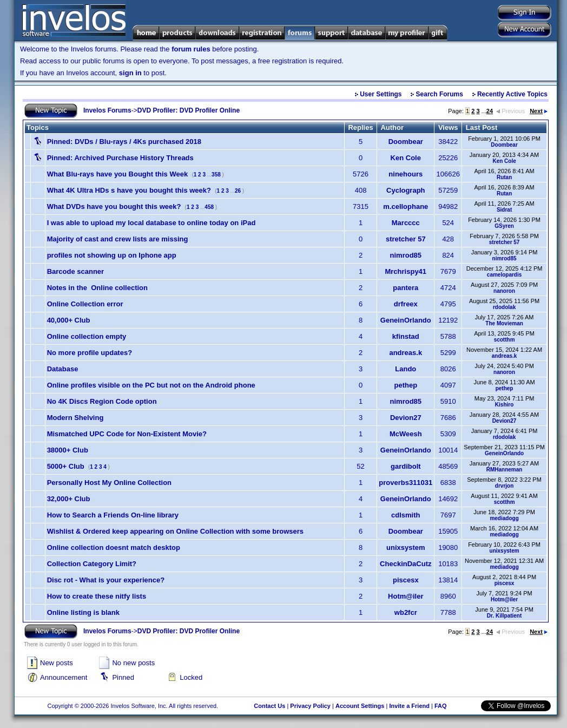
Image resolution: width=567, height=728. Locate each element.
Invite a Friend (409, 706)
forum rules (191, 49)
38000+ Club (68, 450)
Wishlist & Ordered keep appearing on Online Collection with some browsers (175, 531)
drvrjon (504, 486)
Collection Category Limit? (92, 564)
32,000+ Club (69, 499)
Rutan (504, 177)
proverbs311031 (406, 483)
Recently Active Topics (512, 94)
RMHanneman (505, 470)
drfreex (406, 304)
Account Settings (360, 706)
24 (490, 111)
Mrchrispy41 (406, 271)
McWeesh (406, 434)
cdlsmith (406, 515)
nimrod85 (406, 255)
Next (539, 111)
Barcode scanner (76, 271)
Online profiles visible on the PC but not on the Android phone (151, 385)
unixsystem (406, 547)
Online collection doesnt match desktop (114, 547)
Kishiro (504, 405)
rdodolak (504, 307)
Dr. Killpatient (504, 616)
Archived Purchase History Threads (120, 158)
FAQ (441, 706)
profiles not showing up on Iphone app (112, 255)
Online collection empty (87, 336)
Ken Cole (406, 158)
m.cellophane (406, 206)
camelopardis (504, 275)
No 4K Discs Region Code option (102, 401)
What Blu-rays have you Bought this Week (118, 174)
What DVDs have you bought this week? (114, 206)
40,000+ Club (69, 320)
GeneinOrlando (406, 320)
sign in (130, 73)
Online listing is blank (83, 612)
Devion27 (406, 418)
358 (216, 175)
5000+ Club (66, 466)
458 (209, 207)
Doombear (406, 142)
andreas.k (406, 353)
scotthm (505, 340)
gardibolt (406, 466)
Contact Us (269, 706)
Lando (406, 369)
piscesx (406, 580)
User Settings (381, 94)
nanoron (504, 291)
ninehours (406, 174)
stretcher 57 (406, 239)
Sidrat (504, 210)
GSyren (504, 226)
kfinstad (406, 336)
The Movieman (504, 323)
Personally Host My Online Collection (109, 483)
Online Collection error (85, 304)
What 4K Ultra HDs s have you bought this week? (129, 190)
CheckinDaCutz (406, 564)
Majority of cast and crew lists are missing (118, 239)
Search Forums (440, 94)
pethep (406, 385)
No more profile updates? (90, 353)
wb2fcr (406, 612)
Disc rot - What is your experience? (106, 580)
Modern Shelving (75, 418)
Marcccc (406, 223)
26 (238, 191)
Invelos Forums (107, 110)
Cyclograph (406, 190)
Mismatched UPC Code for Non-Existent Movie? (127, 434)
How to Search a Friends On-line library (113, 515)
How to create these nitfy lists (97, 596)
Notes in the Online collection (97, 288)
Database (63, 369)
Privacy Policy (310, 706)
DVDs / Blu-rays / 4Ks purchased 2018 (124, 142)
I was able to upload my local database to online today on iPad (151, 223)
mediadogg (504, 518)
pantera (406, 288)
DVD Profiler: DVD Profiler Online (189, 110)
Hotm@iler (406, 596)
